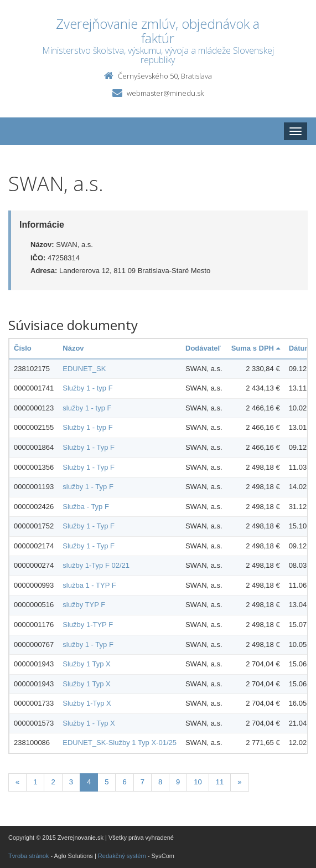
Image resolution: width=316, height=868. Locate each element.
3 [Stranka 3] (71, 782)
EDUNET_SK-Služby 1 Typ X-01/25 (120, 743)
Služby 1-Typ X (87, 703)
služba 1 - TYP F (89, 585)
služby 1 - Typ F (88, 487)
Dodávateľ (203, 348)
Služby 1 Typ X (86, 664)
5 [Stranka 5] (107, 782)
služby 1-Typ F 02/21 (96, 565)
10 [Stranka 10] (198, 782)
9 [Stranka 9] (178, 782)
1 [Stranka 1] (35, 782)
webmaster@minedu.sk (165, 93)
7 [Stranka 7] (143, 782)
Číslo (23, 348)
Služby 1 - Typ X (89, 723)
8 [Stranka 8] (160, 782)
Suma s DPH (256, 348)
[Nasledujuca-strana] (239, 782)
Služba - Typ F (86, 507)
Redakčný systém (122, 856)
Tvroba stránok (29, 856)
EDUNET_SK (84, 369)
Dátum (300, 348)
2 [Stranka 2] (53, 782)
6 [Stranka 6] (124, 782)
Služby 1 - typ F (87, 388)
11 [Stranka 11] (220, 782)
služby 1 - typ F (87, 408)
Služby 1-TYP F (88, 625)
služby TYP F (84, 605)
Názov (73, 348)
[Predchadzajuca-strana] (17, 782)
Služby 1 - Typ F (89, 447)
